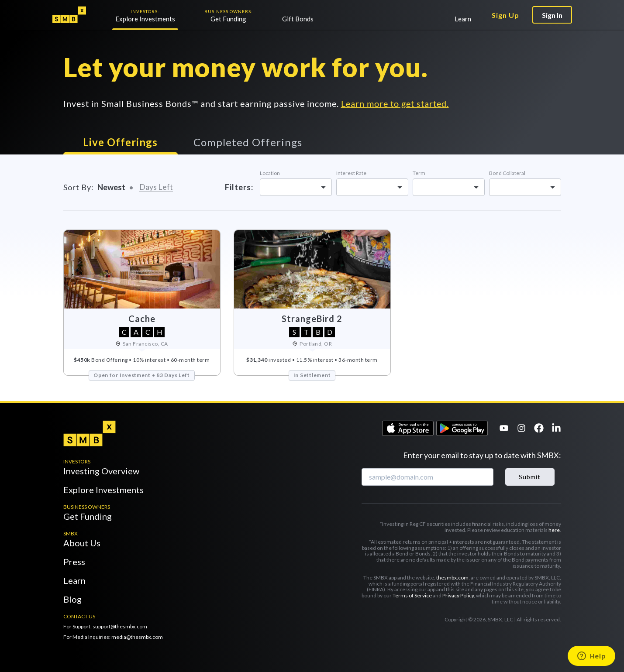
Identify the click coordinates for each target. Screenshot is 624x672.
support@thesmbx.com (120, 626)
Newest (111, 187)
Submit (530, 477)
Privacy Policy (458, 595)
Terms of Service (413, 595)
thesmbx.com (452, 578)
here (554, 530)
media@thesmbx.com (137, 637)
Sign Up (505, 15)
